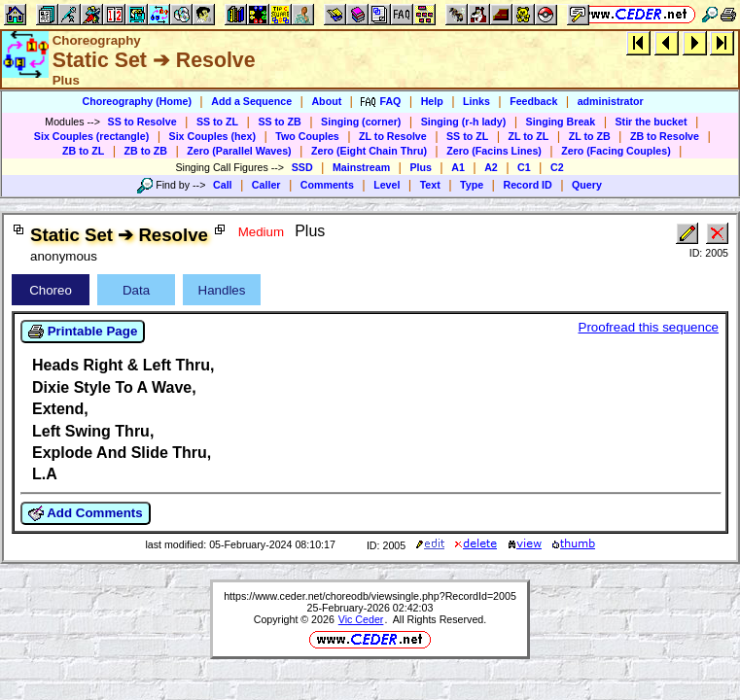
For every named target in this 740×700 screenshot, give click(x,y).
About (326, 101)
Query (587, 185)
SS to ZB (279, 122)
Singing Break (561, 122)
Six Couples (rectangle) (91, 136)
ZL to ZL (529, 136)
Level (387, 185)
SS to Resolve (142, 122)
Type (472, 185)
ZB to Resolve (665, 136)
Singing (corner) (361, 122)
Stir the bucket (652, 122)
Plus (421, 167)
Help (432, 101)
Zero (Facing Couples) (616, 151)
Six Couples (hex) (212, 136)
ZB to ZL (83, 151)
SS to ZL (217, 122)
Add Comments (86, 513)
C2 (557, 167)
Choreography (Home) (137, 101)
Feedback (533, 101)
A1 (458, 167)
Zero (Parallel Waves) (239, 151)
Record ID (527, 185)
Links (476, 101)
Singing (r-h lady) (464, 122)
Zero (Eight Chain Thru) (369, 151)
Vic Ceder (361, 619)
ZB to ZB (146, 151)
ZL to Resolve (393, 136)
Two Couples (307, 136)
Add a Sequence (251, 101)
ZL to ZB (590, 136)
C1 (524, 167)
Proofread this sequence (649, 327)
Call (223, 185)
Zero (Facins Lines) (494, 151)
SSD (302, 167)
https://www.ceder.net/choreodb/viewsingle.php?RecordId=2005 (370, 596)
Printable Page (83, 332)
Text (430, 185)
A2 (491, 167)
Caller (266, 185)
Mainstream (361, 167)
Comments (327, 185)
